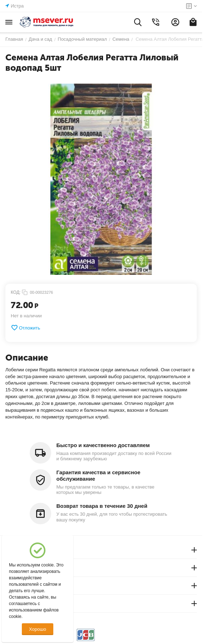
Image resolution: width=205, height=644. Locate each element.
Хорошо (38, 629)
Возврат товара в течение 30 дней (102, 506)
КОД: (16, 292)
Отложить (25, 328)
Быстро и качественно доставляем (103, 445)
